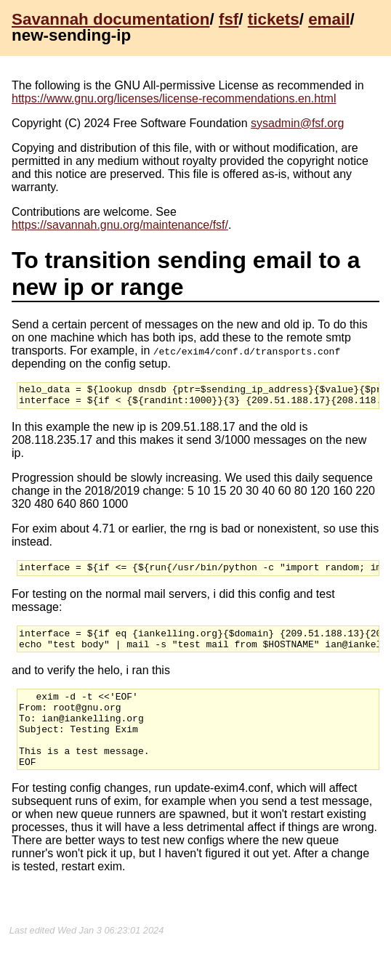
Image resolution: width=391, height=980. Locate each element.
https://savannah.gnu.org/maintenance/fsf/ (120, 225)
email (329, 19)
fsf (229, 19)
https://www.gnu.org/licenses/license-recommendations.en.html (174, 98)
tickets (274, 19)
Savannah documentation (110, 19)
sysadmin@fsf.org (297, 123)
